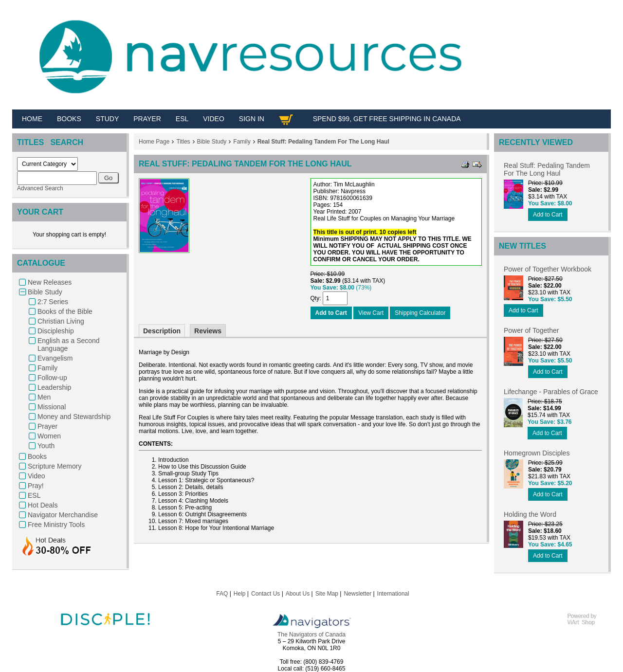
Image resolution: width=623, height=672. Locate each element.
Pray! (36, 486)
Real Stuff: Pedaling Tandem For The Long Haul (323, 142)
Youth (46, 446)
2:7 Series (53, 302)
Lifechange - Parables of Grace (551, 392)
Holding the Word (530, 514)
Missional (52, 407)
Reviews (208, 331)
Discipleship (56, 331)
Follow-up (52, 378)
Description (162, 331)
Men (44, 397)
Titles (183, 142)
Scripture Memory (55, 466)
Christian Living (61, 321)
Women (49, 436)
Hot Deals (43, 505)
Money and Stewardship (74, 417)
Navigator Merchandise (63, 515)
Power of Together (531, 330)
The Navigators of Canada (311, 635)
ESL (34, 495)
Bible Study (45, 292)
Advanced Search (40, 188)
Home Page (154, 142)
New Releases (50, 282)
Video (37, 476)
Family (47, 368)
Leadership (54, 387)
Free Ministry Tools (56, 525)
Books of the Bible (65, 311)
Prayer (47, 426)
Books (37, 456)
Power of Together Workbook (548, 269)
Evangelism (55, 358)
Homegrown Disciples (537, 453)
